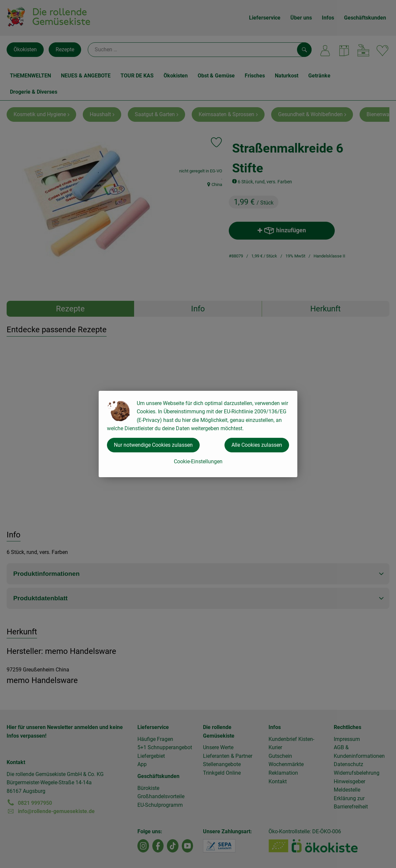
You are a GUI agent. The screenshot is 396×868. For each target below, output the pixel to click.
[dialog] (198, 434)
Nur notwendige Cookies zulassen (153, 445)
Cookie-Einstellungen (198, 461)
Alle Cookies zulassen (257, 445)
